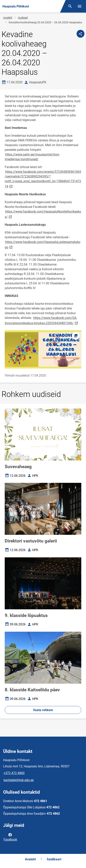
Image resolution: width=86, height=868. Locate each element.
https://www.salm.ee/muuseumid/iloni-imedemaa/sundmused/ (32, 157)
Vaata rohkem (43, 710)
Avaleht (8, 18)
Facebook (10, 837)
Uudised (23, 18)
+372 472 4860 (14, 773)
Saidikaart (54, 859)
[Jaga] (81, 34)
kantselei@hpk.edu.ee (19, 780)
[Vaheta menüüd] (80, 6)
